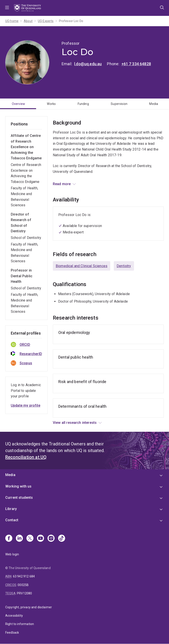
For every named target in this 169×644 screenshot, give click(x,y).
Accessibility (14, 616)
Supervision (119, 104)
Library (11, 509)
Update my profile (26, 405)
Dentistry (124, 266)
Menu (7, 8)
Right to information (20, 624)
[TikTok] (62, 539)
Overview (18, 104)
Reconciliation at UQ (26, 457)
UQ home (12, 21)
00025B (23, 585)
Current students (19, 498)
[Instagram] (51, 539)
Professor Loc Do (71, 21)
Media (154, 104)
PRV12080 (24, 593)
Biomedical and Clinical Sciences (82, 266)
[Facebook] (9, 539)
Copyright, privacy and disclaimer (29, 607)
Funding (83, 104)
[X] (30, 539)
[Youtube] (40, 539)
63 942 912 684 (24, 576)
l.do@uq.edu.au (88, 64)
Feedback (12, 633)
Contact (12, 520)
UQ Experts (46, 21)
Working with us (18, 486)
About (28, 21)
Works (51, 104)
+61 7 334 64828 (136, 64)
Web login (12, 554)
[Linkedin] (19, 539)
